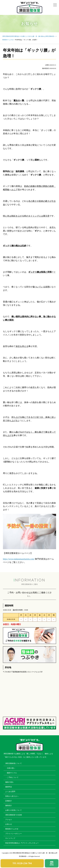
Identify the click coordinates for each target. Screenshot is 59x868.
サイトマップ (10, 838)
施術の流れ (9, 782)
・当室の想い (10, 768)
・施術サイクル (11, 773)
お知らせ (9, 824)
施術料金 (9, 787)
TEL (22, 863)
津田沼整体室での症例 (14, 815)
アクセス (9, 820)
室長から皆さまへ (12, 796)
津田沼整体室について (14, 763)
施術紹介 (9, 806)
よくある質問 (10, 792)
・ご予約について (12, 777)
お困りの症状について (14, 810)
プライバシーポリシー (14, 834)
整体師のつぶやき (12, 829)
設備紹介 (9, 801)
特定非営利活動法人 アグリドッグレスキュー (22, 843)
